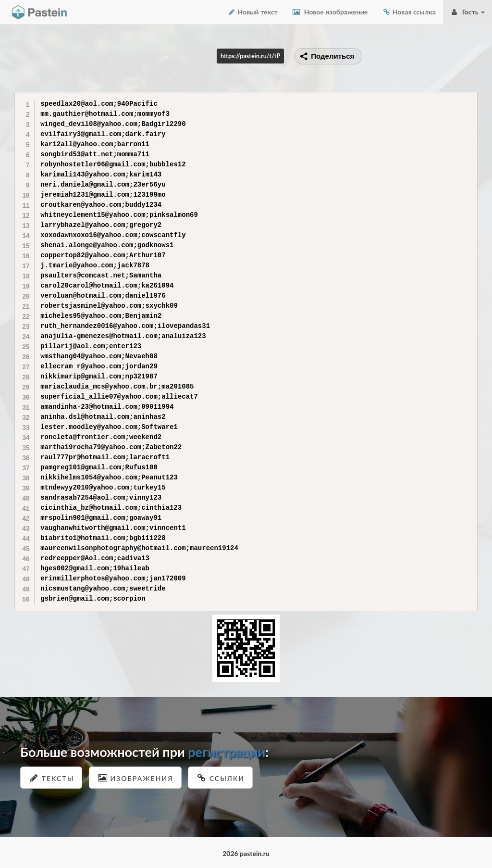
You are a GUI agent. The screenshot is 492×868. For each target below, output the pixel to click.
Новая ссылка (409, 12)
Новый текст (252, 12)
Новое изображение (330, 12)
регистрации (227, 752)
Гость (467, 12)
